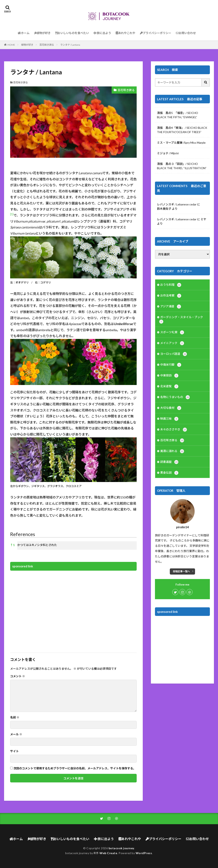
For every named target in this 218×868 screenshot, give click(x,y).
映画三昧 (169, 419)
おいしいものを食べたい (72, 33)
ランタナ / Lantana (70, 45)
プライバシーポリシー (156, 33)
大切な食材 (171, 408)
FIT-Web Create (105, 853)
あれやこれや (125, 33)
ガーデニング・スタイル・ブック (181, 319)
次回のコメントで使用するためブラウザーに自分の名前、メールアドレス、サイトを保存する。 (75, 768)
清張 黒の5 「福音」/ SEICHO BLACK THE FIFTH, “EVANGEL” (178, 115)
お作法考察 (171, 296)
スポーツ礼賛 (172, 332)
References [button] (23, 534)
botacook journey (121, 848)
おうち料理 (171, 285)
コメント (18, 676)
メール (16, 734)
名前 (15, 717)
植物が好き (42, 33)
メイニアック (172, 343)
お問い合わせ (186, 33)
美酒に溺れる (172, 451)
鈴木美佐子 (164, 209)
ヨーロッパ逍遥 (174, 354)
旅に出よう (102, 33)
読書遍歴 (169, 462)
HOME (11, 45)
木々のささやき (174, 430)
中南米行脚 (171, 365)
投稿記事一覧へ (181, 571)
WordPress (144, 853)
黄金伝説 (169, 473)
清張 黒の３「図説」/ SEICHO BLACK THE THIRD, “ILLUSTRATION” (182, 166)
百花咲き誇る (47, 45)
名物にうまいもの (175, 397)
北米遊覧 (169, 386)
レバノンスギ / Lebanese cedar (177, 204)
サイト (14, 751)
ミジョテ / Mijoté (168, 153)
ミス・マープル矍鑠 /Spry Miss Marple (181, 143)
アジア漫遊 (171, 307)
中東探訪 (169, 376)
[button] (12, 215)
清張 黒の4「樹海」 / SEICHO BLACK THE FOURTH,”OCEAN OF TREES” (182, 130)
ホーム (24, 33)
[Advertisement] (73, 609)
